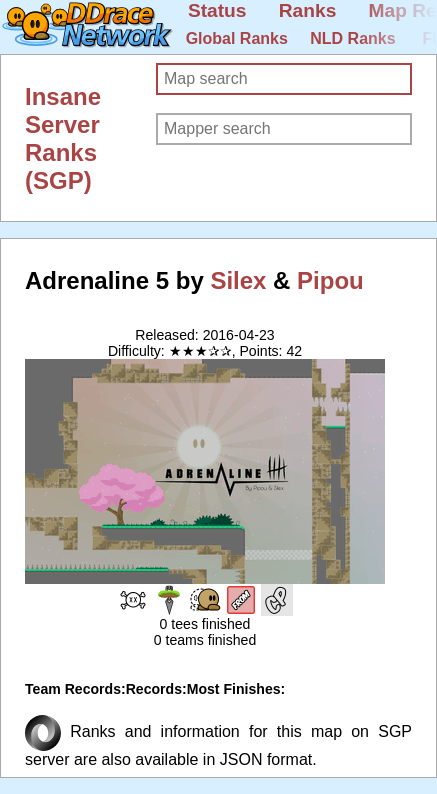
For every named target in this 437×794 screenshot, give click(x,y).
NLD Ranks (352, 38)
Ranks (308, 10)
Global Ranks (237, 38)
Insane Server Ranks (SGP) (63, 138)
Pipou (330, 280)
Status (217, 10)
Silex (238, 280)
